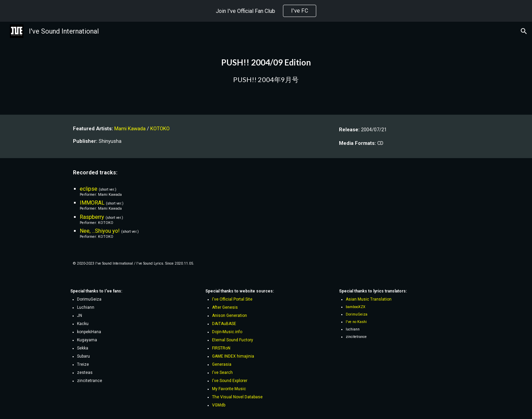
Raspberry (92, 217)
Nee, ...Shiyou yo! (100, 231)
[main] (266, 68)
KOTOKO (160, 129)
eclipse (89, 189)
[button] (524, 31)
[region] (266, 11)
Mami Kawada (130, 129)
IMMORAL (92, 203)
